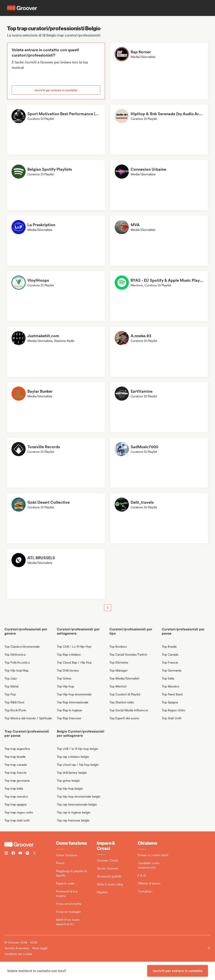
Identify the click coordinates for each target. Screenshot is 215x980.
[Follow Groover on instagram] (6, 854)
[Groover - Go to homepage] (30, 844)
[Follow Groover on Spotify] (27, 854)
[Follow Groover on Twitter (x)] (34, 854)
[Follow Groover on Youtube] (20, 854)
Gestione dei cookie (18, 954)
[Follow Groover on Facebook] (13, 854)
